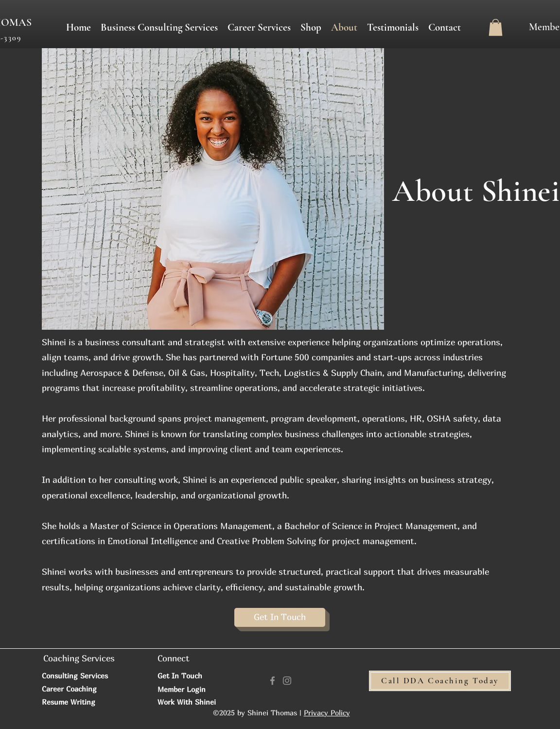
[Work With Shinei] (192, 702)
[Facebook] (272, 681)
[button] (259, 27)
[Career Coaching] (89, 689)
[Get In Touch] (280, 617)
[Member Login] (192, 689)
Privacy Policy (327, 712)
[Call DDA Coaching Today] (440, 681)
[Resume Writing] (80, 702)
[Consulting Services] (80, 676)
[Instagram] (287, 681)
